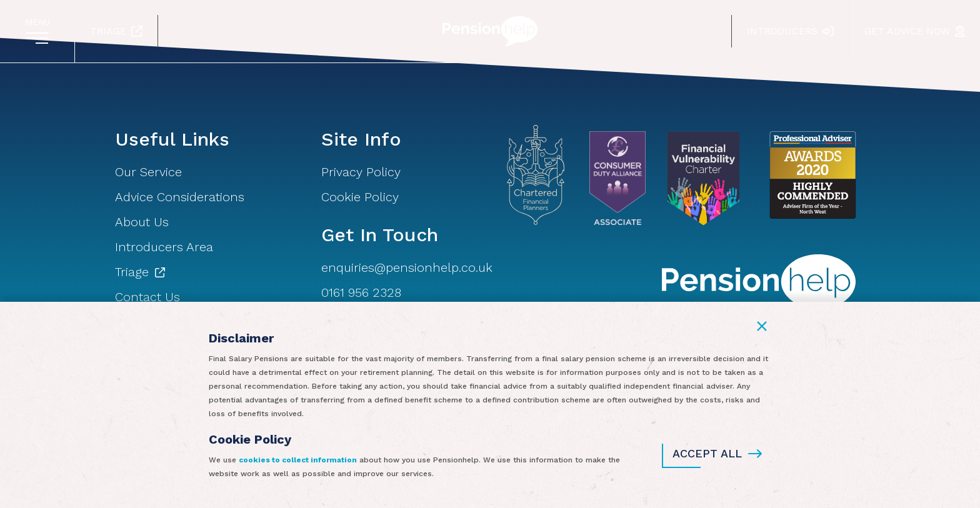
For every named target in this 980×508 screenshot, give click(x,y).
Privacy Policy (361, 172)
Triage (116, 31)
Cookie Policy (360, 197)
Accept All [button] (717, 454)
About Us (142, 222)
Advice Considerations (180, 197)
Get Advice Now (915, 31)
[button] (762, 326)
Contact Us (147, 297)
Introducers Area (164, 247)
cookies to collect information (298, 460)
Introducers (790, 31)
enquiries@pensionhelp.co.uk (407, 267)
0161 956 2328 (361, 292)
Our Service (148, 172)
